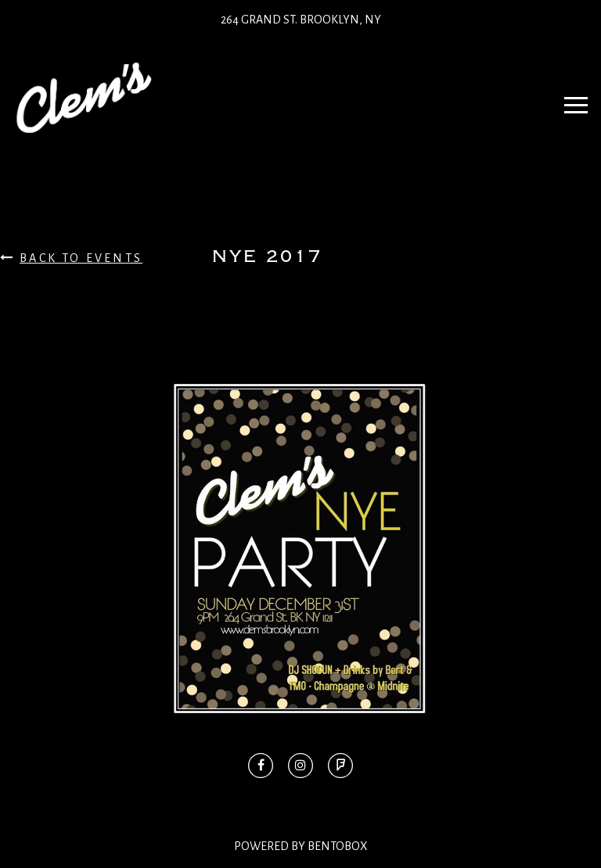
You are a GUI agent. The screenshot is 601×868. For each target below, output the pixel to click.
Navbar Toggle (571, 98)
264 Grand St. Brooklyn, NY (301, 20)
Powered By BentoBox (301, 846)
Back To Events (71, 258)
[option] (300, 548)
